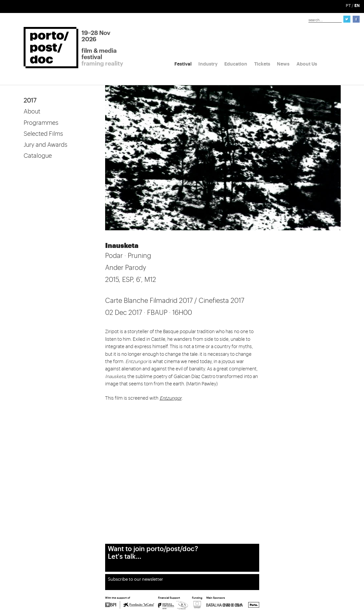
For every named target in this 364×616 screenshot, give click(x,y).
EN (357, 6)
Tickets (262, 64)
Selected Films (43, 134)
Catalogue (38, 156)
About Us (307, 64)
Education (236, 64)
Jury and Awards (45, 145)
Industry (208, 64)
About (32, 111)
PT (348, 6)
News (283, 64)
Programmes (41, 123)
